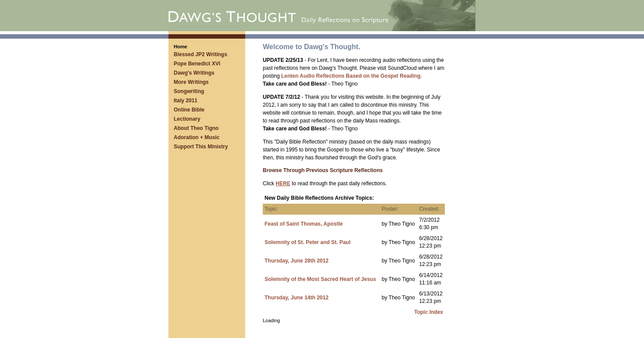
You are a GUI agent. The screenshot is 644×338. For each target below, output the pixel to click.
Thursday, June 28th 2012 (297, 261)
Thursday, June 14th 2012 (297, 298)
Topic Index (429, 312)
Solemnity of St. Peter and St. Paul (308, 242)
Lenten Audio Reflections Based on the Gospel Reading (351, 76)
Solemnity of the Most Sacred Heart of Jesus (320, 279)
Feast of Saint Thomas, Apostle (304, 224)
